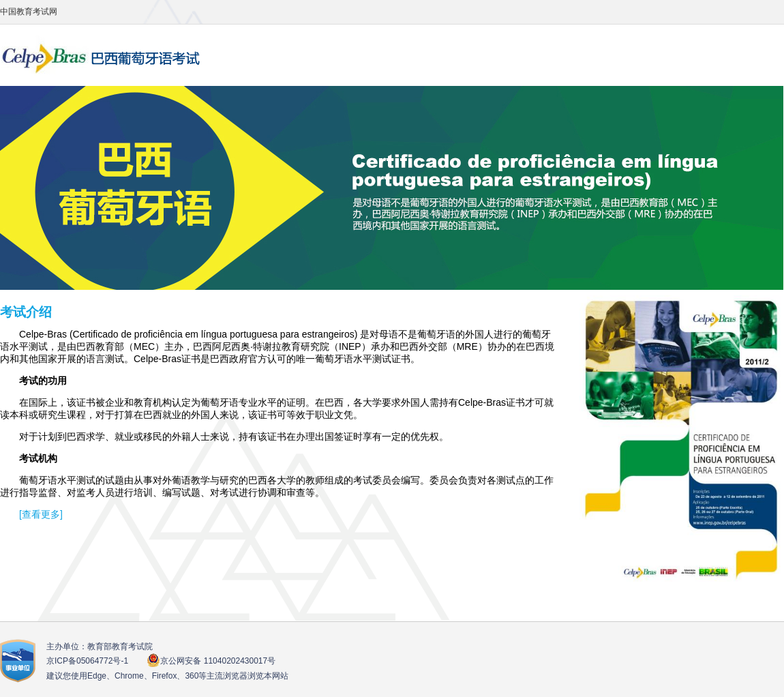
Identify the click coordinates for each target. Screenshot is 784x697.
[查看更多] (41, 514)
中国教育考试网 (29, 12)
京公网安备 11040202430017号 (211, 661)
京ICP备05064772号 (87, 661)
